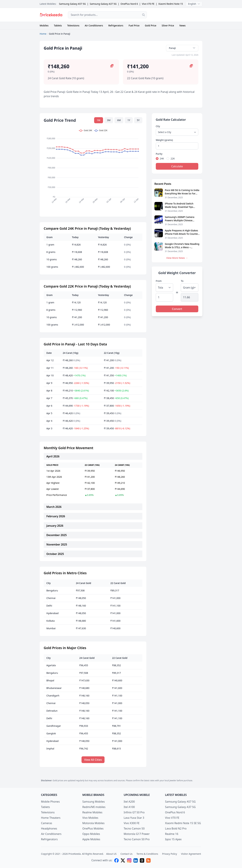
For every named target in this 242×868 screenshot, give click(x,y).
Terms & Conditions (147, 854)
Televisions (73, 25)
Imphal (50, 749)
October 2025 (55, 554)
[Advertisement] (177, 15)
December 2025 (57, 535)
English (194, 4)
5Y (138, 120)
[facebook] (116, 860)
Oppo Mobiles (91, 834)
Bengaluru (52, 590)
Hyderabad (52, 613)
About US (111, 854)
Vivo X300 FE (132, 823)
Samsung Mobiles (94, 802)
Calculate (177, 166)
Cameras (47, 823)
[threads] (142, 860)
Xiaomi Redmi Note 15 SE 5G (174, 4)
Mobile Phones (50, 802)
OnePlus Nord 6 (129, 4)
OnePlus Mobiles (93, 828)
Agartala (51, 665)
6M (119, 120)
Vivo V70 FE (148, 4)
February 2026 (56, 516)
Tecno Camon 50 (134, 828)
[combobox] (107, 15)
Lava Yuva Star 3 (134, 818)
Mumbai (51, 628)
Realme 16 (172, 834)
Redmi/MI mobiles (94, 807)
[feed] (148, 860)
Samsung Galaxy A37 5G (103, 4)
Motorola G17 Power (137, 834)
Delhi (49, 606)
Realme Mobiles (92, 812)
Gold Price (151, 25)
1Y (129, 120)
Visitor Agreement (191, 854)
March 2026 (54, 507)
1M (99, 120)
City (158, 126)
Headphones (49, 828)
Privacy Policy (170, 854)
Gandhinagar (54, 726)
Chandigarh (53, 696)
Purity (159, 154)
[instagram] (129, 860)
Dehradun (52, 711)
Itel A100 (129, 807)
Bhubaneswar (54, 688)
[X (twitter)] (123, 860)
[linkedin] (136, 860)
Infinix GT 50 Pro (134, 812)
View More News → (177, 258)
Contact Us (126, 854)
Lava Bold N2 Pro (176, 828)
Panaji (182, 48)
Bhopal (50, 680)
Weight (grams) (164, 140)
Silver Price (168, 25)
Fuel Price (134, 25)
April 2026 (53, 456)
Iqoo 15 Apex (173, 839)
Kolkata (51, 621)
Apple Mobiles (91, 839)
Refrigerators (116, 25)
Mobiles (44, 25)
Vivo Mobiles (90, 818)
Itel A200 (129, 802)
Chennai (51, 598)
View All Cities (93, 760)
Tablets (58, 25)
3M (109, 120)
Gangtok (51, 733)
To (182, 281)
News (182, 25)
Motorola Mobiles (93, 823)
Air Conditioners (94, 25)
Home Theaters (51, 818)
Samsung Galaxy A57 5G (72, 4)
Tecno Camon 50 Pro (137, 839)
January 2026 (55, 526)
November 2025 (57, 544)
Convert (177, 309)
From (159, 281)
